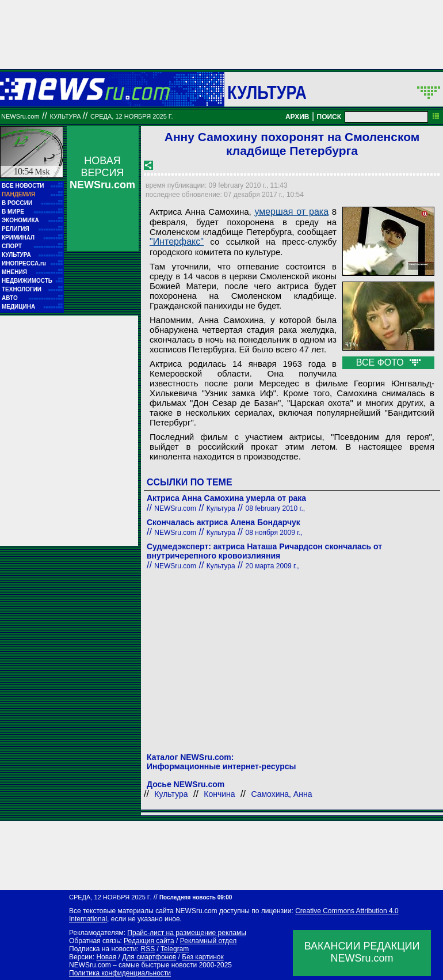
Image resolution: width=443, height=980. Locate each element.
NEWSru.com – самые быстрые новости (133, 965)
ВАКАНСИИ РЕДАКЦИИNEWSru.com (362, 952)
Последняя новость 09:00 (196, 897)
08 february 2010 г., (275, 508)
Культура (267, 92)
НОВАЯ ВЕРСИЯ (102, 173)
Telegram (175, 949)
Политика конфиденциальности (120, 973)
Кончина (219, 794)
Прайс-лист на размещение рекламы (187, 933)
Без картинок (203, 957)
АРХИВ (297, 117)
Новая (106, 957)
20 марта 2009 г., (272, 566)
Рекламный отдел (209, 941)
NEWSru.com (20, 116)
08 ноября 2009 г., (274, 533)
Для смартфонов (149, 957)
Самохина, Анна (281, 794)
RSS (148, 949)
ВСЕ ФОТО (388, 362)
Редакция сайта (149, 941)
